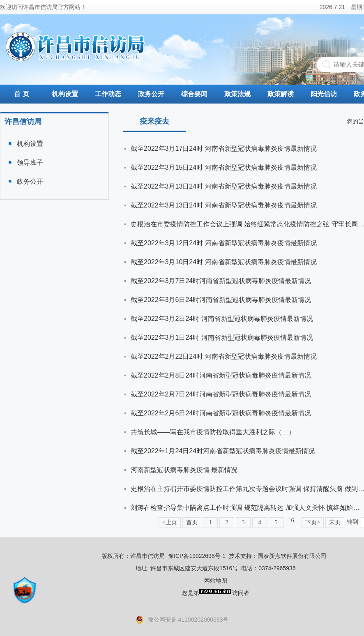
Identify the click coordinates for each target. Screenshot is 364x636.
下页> (313, 522)
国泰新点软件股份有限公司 (292, 556)
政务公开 (151, 94)
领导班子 (30, 162)
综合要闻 (194, 94)
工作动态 (108, 94)
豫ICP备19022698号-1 (197, 556)
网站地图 (216, 581)
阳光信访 (324, 94)
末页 (335, 522)
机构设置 (65, 94)
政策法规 (237, 94)
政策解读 (281, 94)
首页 (192, 522)
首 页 (21, 94)
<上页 (170, 522)
